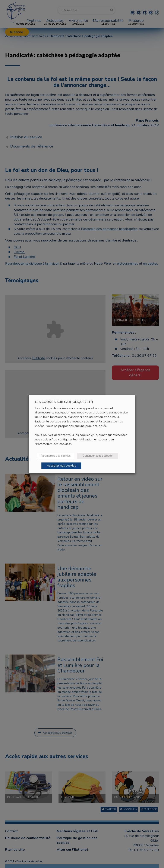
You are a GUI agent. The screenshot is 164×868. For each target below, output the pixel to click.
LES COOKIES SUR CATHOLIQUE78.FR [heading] (64, 402)
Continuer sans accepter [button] (98, 456)
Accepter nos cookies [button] (61, 466)
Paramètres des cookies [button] (56, 456)
